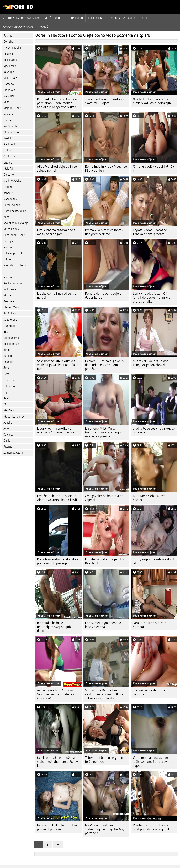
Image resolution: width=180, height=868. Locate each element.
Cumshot (9, 42)
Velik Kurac (10, 78)
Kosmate (9, 301)
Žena (7, 368)
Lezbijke (9, 241)
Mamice (8, 362)
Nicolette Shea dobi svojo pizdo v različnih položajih (152, 101)
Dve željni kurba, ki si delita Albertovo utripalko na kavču (58, 498)
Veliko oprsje (11, 344)
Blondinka (9, 90)
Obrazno (9, 175)
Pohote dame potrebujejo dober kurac (103, 296)
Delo (6, 271)
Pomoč (44, 27)
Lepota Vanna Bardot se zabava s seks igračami (150, 232)
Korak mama (11, 338)
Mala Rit (8, 169)
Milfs (6, 102)
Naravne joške (12, 48)
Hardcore (9, 84)
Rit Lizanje (10, 289)
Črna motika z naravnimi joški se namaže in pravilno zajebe (153, 762)
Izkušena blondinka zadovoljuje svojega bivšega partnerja (105, 829)
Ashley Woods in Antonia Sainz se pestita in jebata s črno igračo (56, 694)
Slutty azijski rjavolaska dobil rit (153, 561)
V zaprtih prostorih (15, 265)
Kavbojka (9, 72)
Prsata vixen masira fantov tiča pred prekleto (104, 232)
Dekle (7, 441)
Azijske (8, 423)
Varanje (8, 356)
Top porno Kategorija (122, 18)
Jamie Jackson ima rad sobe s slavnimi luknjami (106, 101)
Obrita (7, 120)
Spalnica (8, 435)
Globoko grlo (11, 132)
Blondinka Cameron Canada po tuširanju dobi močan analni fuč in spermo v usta (57, 103)
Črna (6, 374)
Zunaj (7, 217)
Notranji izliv (11, 247)
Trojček (8, 187)
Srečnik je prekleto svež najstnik (150, 692)
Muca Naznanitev (14, 417)
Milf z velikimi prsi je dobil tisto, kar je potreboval (152, 363)
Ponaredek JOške (14, 235)
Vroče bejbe (11, 126)
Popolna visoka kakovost (18, 27)
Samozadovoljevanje (16, 223)
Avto (6, 429)
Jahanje (8, 193)
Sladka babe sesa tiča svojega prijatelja (154, 430)
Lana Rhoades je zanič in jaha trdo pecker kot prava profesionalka (152, 297)
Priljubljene (96, 18)
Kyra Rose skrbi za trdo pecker (149, 498)
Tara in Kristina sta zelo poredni (150, 625)
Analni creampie (13, 283)
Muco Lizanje (12, 229)
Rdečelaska (10, 313)
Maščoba (9, 410)
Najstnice (9, 96)
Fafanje (8, 36)
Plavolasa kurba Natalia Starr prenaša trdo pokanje (58, 561)
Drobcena (9, 380)
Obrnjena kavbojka (15, 211)
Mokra (7, 295)
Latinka (8, 150)
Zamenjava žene (14, 453)
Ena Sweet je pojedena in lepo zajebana (103, 625)
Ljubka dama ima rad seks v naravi (57, 296)
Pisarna (8, 447)
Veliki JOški (10, 60)
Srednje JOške (12, 181)
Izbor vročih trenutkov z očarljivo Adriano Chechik (56, 430)
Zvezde (145, 18)
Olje (6, 392)
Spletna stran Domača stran (21, 18)
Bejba (7, 350)
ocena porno (75, 18)
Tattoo (7, 259)
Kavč (6, 398)
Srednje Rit (10, 144)
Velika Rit (9, 114)
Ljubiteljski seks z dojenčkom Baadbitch (106, 561)
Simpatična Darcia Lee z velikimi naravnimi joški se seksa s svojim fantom (104, 694)
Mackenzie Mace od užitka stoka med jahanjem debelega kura (58, 762)
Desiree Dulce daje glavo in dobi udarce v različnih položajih (104, 365)
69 (5, 404)
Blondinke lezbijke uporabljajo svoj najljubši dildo (55, 627)
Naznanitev (10, 199)
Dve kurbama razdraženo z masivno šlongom (56, 232)
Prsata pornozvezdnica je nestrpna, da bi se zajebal (151, 827)
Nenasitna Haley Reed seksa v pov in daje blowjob (58, 827)
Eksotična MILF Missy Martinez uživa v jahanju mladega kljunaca (103, 432)
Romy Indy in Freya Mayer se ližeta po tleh (106, 169)
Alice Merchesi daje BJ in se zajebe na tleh (57, 169)
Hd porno (9, 386)
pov (6, 332)
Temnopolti (10, 326)
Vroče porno (53, 18)
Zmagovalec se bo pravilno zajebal (104, 498)
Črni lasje (9, 156)
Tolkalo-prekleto (13, 253)
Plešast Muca (12, 307)
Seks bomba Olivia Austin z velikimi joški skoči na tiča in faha (58, 365)
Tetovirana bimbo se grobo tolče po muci (104, 760)
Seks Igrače (10, 320)
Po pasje (9, 54)
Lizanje (8, 163)
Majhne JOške (12, 108)
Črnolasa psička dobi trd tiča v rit (153, 169)
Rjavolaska (10, 66)
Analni (7, 138)
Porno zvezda (12, 205)
